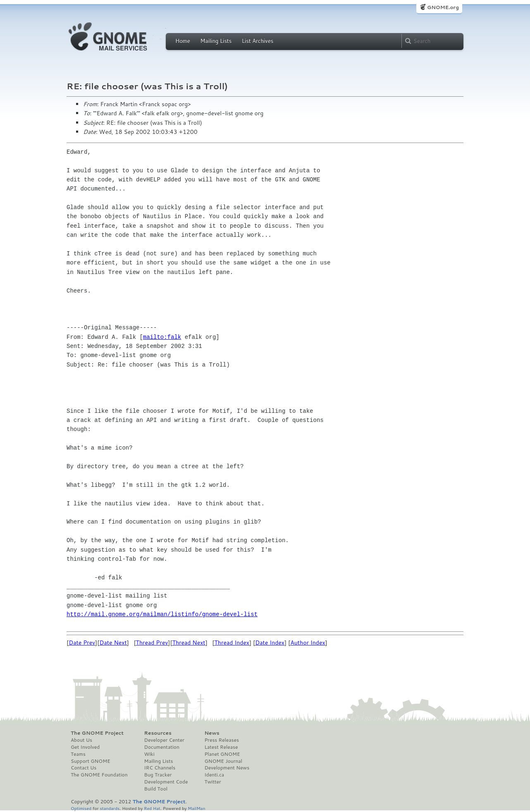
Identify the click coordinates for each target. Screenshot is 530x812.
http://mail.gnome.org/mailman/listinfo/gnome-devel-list (162, 614)
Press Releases (221, 740)
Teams (78, 754)
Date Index (270, 643)
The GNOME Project (97, 733)
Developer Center (164, 740)
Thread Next (189, 643)
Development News (227, 768)
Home (183, 41)
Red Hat (152, 808)
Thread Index (232, 643)
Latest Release (221, 747)
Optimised (81, 808)
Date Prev (82, 643)
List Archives (258, 41)
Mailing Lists (216, 41)
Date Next (113, 643)
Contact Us (84, 768)
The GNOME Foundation (99, 775)
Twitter (212, 782)
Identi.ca (214, 775)
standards (110, 808)
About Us (81, 740)
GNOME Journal (223, 761)
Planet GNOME (222, 754)
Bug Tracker (158, 775)
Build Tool (156, 789)
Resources (158, 733)
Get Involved (85, 747)
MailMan (196, 808)
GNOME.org (443, 7)
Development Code (166, 782)
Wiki (149, 754)
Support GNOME (91, 761)
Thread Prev (152, 643)
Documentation (162, 747)
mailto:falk (162, 337)
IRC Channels (160, 768)
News (212, 733)
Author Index (308, 643)
